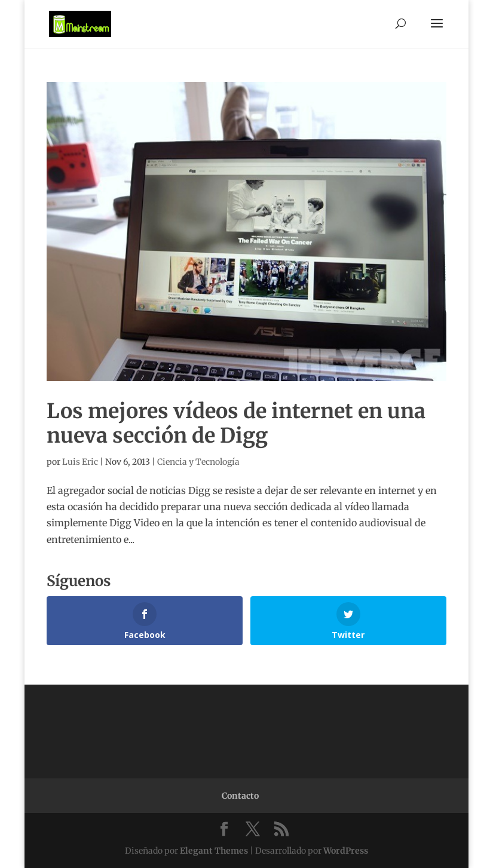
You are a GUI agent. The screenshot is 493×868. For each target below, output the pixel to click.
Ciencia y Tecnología (198, 462)
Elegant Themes (214, 851)
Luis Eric (80, 462)
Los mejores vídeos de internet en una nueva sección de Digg (236, 423)
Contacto (240, 796)
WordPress (346, 851)
